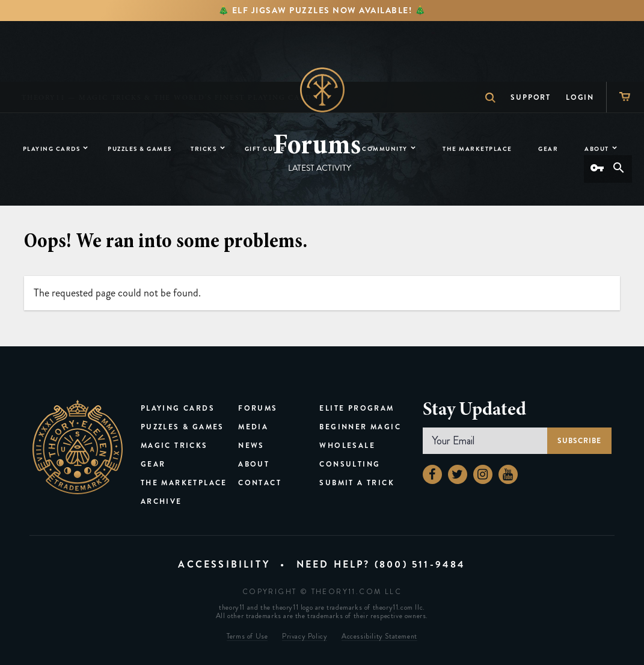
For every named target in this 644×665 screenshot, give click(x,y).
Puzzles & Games (182, 427)
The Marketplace (184, 483)
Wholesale (347, 446)
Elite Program (357, 408)
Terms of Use (247, 636)
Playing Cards (178, 408)
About (254, 464)
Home (322, 90)
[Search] (619, 169)
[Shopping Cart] (625, 36)
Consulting (350, 464)
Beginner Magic (360, 427)
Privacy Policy (305, 636)
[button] (372, 147)
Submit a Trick (357, 483)
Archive (161, 501)
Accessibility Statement (379, 636)
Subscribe (579, 441)
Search (484, 37)
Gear (153, 464)
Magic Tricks (174, 446)
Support (531, 37)
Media (253, 427)
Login (580, 37)
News (251, 446)
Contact (260, 483)
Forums (258, 408)
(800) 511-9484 (420, 564)
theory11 (78, 447)
